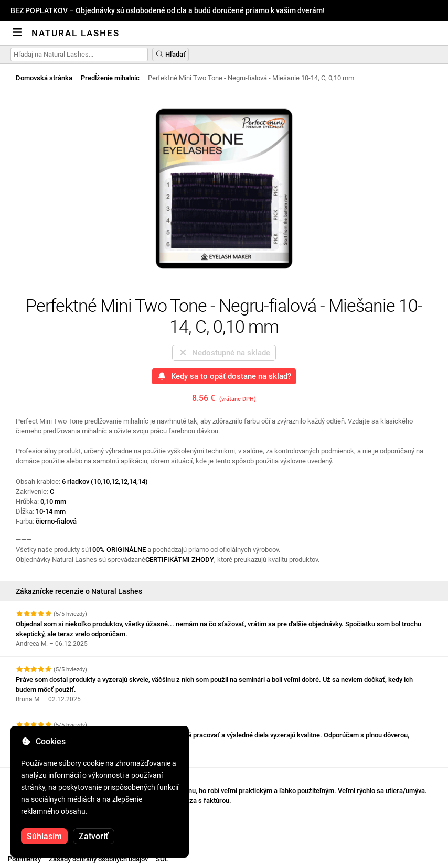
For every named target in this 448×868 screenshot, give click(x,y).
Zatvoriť (94, 836)
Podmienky (24, 859)
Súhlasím (44, 836)
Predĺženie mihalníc (110, 78)
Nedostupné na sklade (224, 353)
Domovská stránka (44, 78)
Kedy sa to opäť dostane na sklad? (224, 376)
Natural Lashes (76, 33)
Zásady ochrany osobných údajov (98, 859)
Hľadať (170, 54)
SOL (162, 859)
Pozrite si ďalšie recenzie (60, 833)
